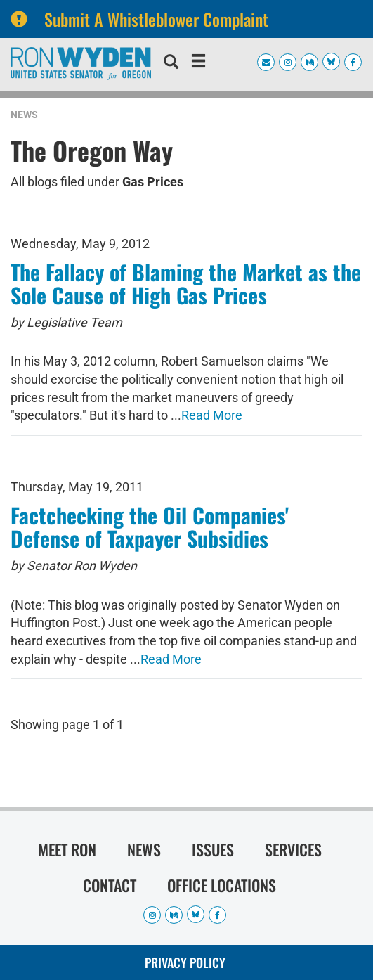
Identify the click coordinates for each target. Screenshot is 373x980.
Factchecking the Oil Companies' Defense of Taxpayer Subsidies (150, 527)
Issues (213, 849)
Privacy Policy (185, 962)
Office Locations (222, 885)
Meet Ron (67, 849)
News (24, 115)
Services (293, 849)
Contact (110, 885)
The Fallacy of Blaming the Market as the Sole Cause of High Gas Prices (186, 283)
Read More (212, 415)
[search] (171, 63)
